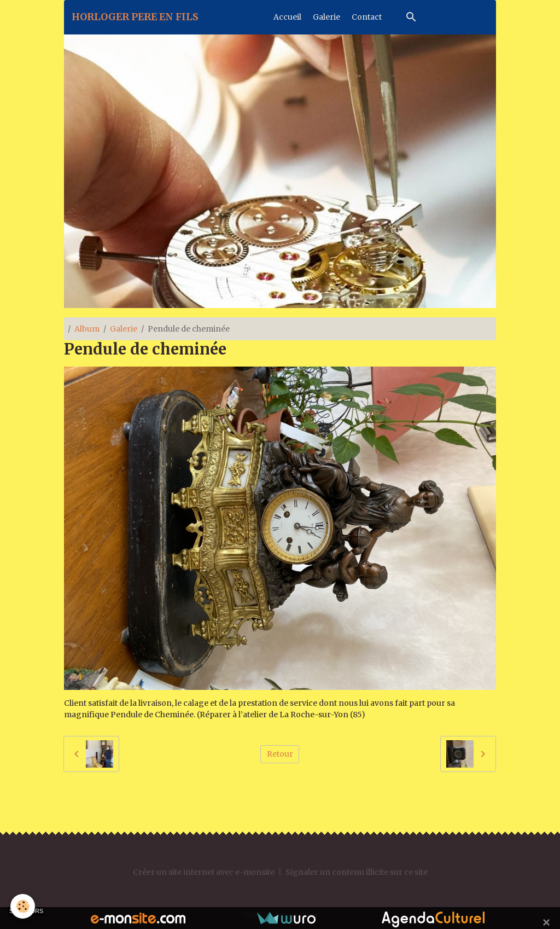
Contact (367, 17)
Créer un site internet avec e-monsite (204, 872)
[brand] (135, 17)
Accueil (287, 17)
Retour (280, 754)
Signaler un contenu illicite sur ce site (357, 872)
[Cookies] (23, 906)
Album (87, 329)
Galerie (326, 17)
